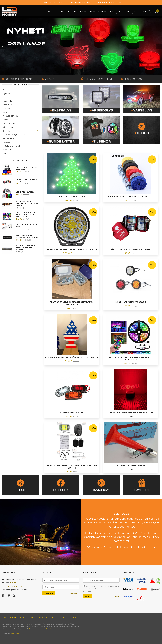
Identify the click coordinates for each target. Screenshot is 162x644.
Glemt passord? (74, 593)
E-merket (7, 131)
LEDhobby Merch (10, 123)
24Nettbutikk (15, 633)
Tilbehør (7, 109)
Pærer (6, 120)
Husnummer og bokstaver (14, 135)
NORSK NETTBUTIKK (51, 2)
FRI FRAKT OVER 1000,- (110, 2)
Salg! (5, 153)
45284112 (13, 583)
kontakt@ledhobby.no (16, 586)
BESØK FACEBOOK (133, 79)
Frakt (5, 618)
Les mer (117, 596)
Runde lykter (8, 101)
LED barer (7, 97)
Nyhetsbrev (61, 618)
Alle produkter (9, 138)
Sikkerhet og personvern (41, 618)
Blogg (73, 618)
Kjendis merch (9, 127)
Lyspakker (7, 142)
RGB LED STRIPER (10, 116)
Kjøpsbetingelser (18, 618)
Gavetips (7, 90)
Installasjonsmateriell (12, 146)
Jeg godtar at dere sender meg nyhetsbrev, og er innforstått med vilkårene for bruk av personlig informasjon (101, 589)
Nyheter (7, 94)
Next (159, 46)
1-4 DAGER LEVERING (80, 2)
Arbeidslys (7, 105)
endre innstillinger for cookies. (48, 629)
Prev (3, 46)
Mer (144, 11)
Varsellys (7, 112)
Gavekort (7, 150)
